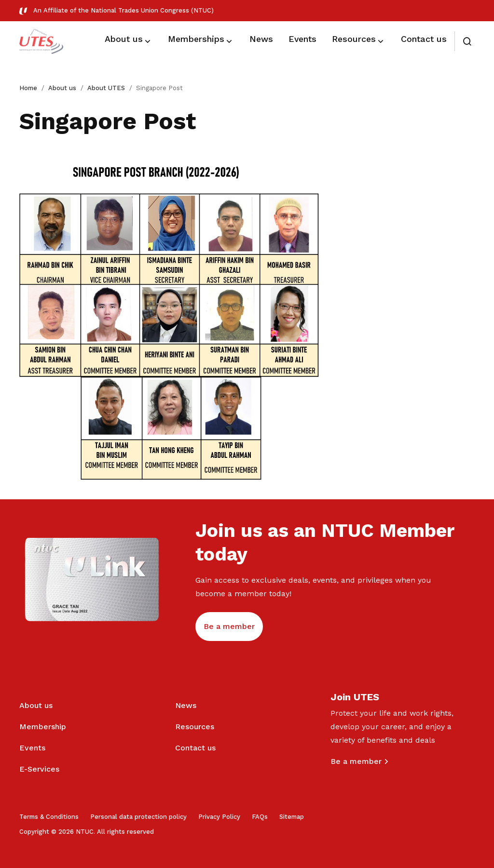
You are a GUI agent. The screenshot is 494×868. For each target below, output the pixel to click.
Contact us (195, 748)
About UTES (106, 88)
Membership (43, 727)
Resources (195, 727)
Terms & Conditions (49, 817)
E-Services (39, 769)
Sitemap (292, 817)
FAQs (260, 817)
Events (32, 748)
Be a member (356, 761)
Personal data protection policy (138, 817)
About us (62, 88)
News (186, 705)
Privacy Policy (219, 817)
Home (28, 88)
